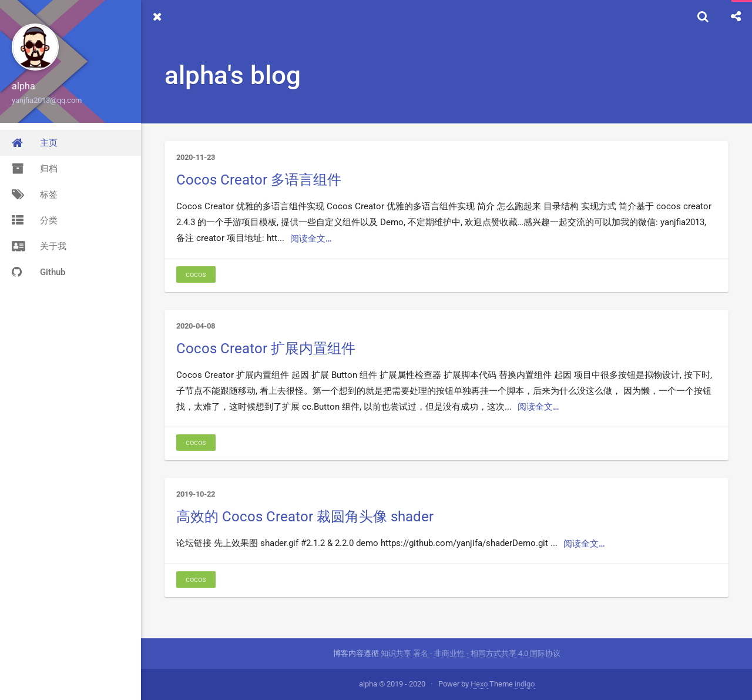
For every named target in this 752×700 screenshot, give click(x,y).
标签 (35, 195)
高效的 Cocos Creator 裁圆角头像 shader (305, 517)
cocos (196, 274)
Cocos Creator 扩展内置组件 (266, 349)
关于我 (39, 246)
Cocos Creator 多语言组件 (259, 180)
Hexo (479, 684)
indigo (525, 684)
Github (38, 272)
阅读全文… (311, 239)
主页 (35, 143)
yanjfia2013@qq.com (47, 100)
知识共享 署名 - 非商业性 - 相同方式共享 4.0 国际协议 (471, 653)
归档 (35, 169)
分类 (35, 220)
